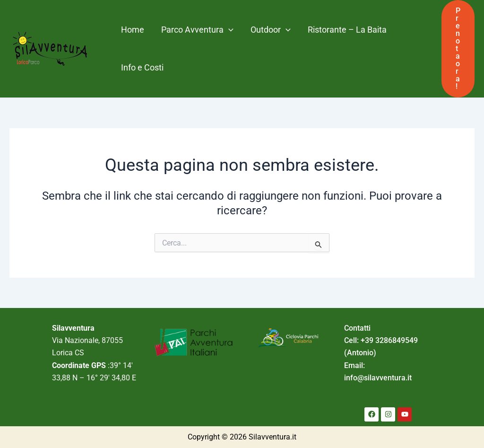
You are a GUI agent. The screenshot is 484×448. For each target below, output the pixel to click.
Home (133, 30)
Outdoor (271, 30)
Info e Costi (142, 67)
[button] (458, 49)
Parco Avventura (197, 30)
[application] (229, 30)
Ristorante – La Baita (347, 30)
